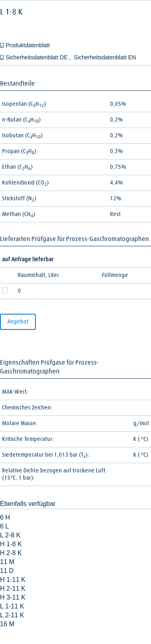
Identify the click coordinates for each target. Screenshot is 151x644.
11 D (7, 571)
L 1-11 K (12, 606)
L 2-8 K (10, 535)
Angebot (18, 322)
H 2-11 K (13, 588)
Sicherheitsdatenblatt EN (105, 57)
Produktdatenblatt (28, 45)
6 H (5, 517)
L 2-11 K (12, 615)
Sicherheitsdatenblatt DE (37, 57)
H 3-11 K (13, 597)
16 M (7, 624)
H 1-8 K (11, 544)
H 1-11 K (13, 580)
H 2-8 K (11, 553)
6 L (4, 526)
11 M (7, 562)
